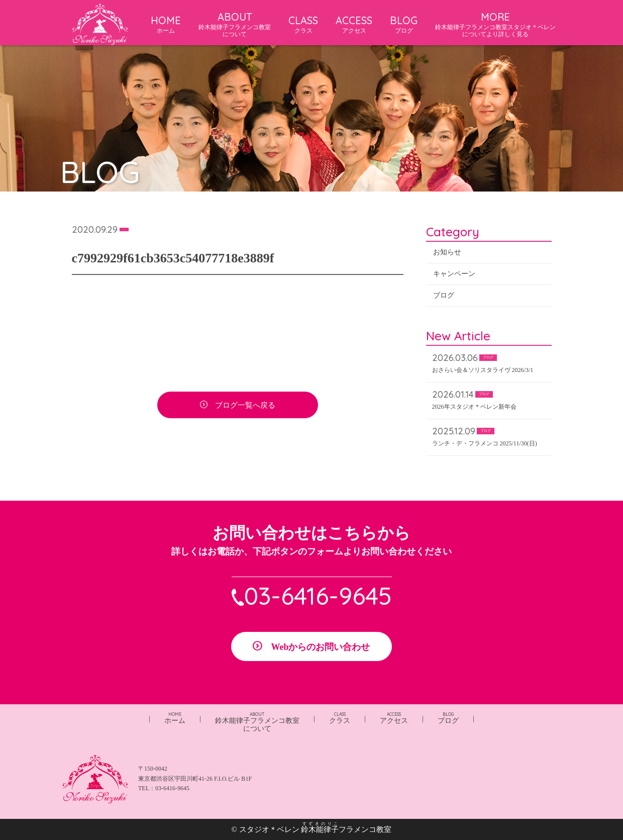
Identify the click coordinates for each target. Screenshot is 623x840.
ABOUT (235, 24)
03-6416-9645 (318, 596)
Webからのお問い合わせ (320, 647)
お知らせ (447, 253)
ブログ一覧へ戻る (245, 406)
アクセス (394, 718)
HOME (166, 24)
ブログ (444, 296)
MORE (495, 24)
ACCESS (354, 24)
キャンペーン (454, 274)
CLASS (303, 24)
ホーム (175, 718)
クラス (340, 718)
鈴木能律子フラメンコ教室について (257, 722)
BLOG (404, 24)
